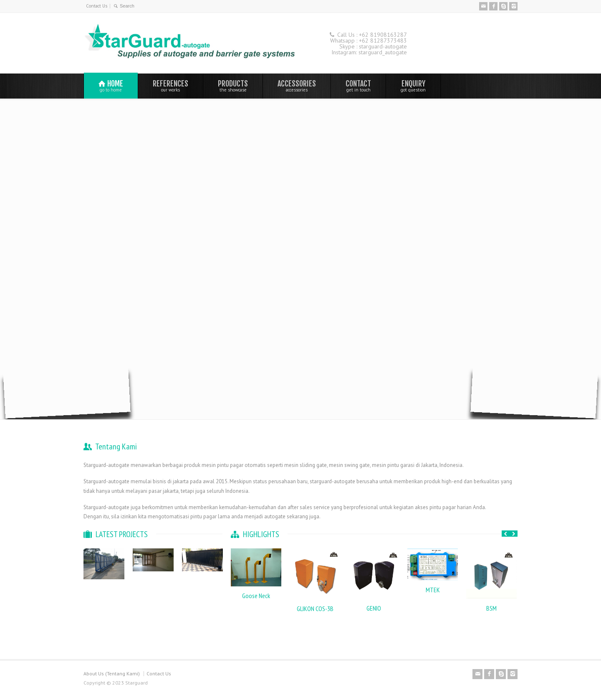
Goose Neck (256, 596)
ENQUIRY (413, 86)
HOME (111, 86)
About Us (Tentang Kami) (112, 673)
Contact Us (97, 6)
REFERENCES (170, 86)
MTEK (433, 590)
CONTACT (358, 86)
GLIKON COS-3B (315, 609)
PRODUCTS (233, 86)
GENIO (374, 608)
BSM (491, 608)
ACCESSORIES (297, 86)
